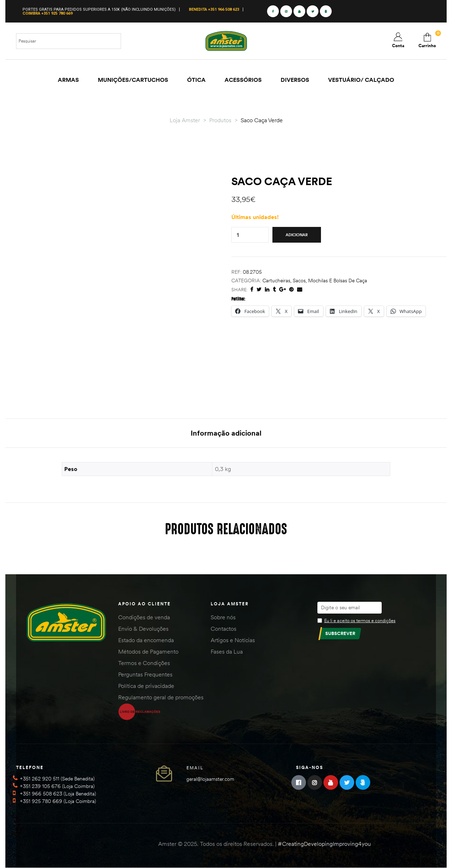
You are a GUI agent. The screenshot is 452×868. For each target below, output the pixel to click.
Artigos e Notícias (233, 640)
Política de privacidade (146, 686)
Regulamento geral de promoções (161, 697)
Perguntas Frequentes (145, 674)
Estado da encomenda (146, 640)
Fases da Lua (227, 651)
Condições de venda (144, 617)
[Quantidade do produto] (238, 235)
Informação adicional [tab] (226, 433)
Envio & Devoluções (143, 629)
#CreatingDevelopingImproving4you (324, 844)
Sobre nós (223, 617)
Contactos (224, 629)
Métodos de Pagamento (148, 651)
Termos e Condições (144, 663)
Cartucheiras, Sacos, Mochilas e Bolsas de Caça (315, 281)
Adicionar (297, 235)
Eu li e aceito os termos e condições (360, 620)
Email (195, 768)
